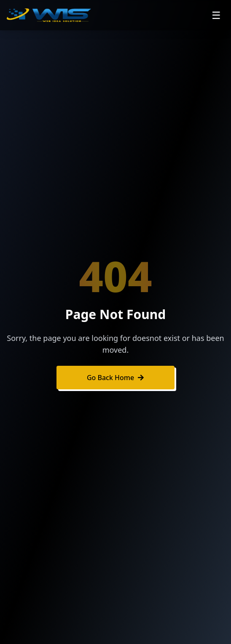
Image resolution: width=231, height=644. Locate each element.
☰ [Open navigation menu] (216, 15)
